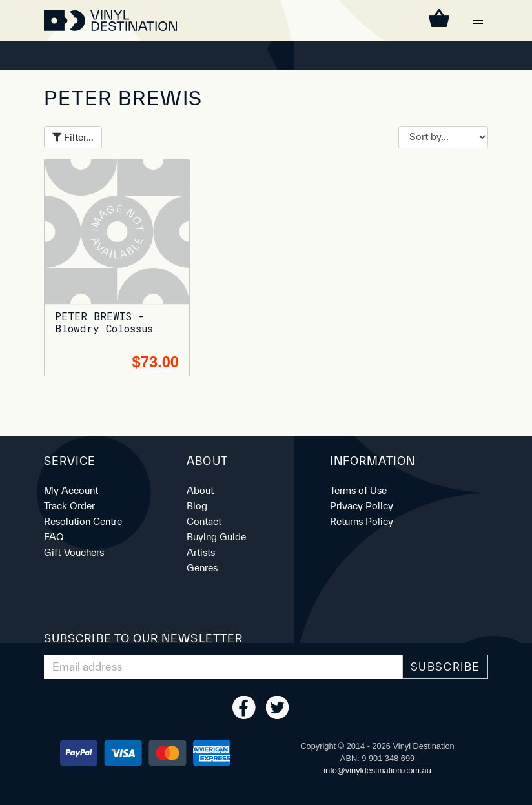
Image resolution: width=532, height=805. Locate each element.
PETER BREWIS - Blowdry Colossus (104, 322)
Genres (202, 568)
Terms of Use (358, 490)
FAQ (54, 537)
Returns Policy (362, 521)
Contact (204, 521)
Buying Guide (216, 537)
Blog (197, 506)
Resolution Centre (83, 521)
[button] (478, 21)
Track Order (69, 506)
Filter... (73, 137)
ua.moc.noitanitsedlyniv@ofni (377, 770)
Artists (201, 552)
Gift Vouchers (74, 552)
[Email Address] (223, 667)
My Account (71, 490)
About (200, 490)
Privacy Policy (362, 506)
